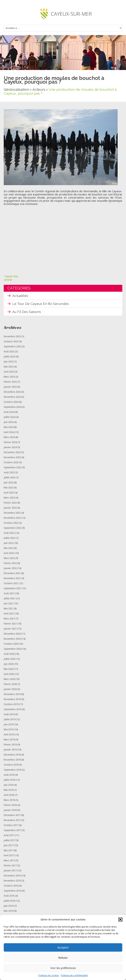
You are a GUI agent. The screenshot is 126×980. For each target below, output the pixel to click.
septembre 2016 (13, 891)
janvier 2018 (10, 810)
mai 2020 (9, 669)
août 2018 (9, 775)
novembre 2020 (12, 639)
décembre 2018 (12, 755)
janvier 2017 (10, 871)
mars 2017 (9, 860)
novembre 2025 (12, 336)
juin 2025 (9, 362)
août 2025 (9, 352)
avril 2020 (9, 674)
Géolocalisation (16, 89)
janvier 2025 (10, 387)
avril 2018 (9, 795)
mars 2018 (9, 800)
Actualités (20, 296)
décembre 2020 (12, 634)
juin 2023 (9, 483)
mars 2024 (9, 437)
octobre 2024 (11, 402)
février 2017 (10, 866)
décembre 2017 (12, 815)
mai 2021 (9, 609)
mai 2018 (9, 790)
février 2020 (10, 684)
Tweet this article (11, 278)
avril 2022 (9, 553)
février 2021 (10, 624)
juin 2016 (9, 906)
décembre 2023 (12, 452)
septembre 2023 (13, 467)
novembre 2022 (12, 518)
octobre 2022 (11, 523)
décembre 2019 (12, 694)
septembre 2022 (13, 528)
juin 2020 (9, 664)
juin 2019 (9, 724)
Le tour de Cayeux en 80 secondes (41, 304)
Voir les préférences (63, 968)
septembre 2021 (13, 588)
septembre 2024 (13, 407)
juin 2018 (9, 785)
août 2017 (9, 835)
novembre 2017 (12, 820)
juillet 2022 (9, 538)
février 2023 (10, 503)
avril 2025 (9, 372)
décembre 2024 (12, 392)
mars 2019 (9, 740)
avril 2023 (9, 493)
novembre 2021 (12, 578)
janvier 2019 (10, 750)
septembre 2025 (13, 346)
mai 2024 (9, 427)
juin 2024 (9, 422)
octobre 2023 (11, 462)
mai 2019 (9, 729)
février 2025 (10, 382)
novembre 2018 (12, 760)
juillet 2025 (9, 357)
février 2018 (10, 805)
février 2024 (10, 442)
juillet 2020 (9, 659)
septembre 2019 (13, 709)
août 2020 (9, 654)
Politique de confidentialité (74, 976)
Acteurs (39, 89)
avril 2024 (9, 432)
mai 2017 (9, 850)
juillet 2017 (9, 840)
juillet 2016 (9, 901)
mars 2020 (9, 679)
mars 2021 (9, 619)
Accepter (63, 948)
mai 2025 (9, 367)
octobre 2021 (11, 583)
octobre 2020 (11, 644)
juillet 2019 (9, 719)
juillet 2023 (9, 477)
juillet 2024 (9, 417)
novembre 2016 (12, 881)
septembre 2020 (13, 649)
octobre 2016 (11, 886)
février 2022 (10, 563)
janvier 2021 (10, 629)
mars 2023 (9, 498)
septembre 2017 (13, 830)
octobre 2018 (11, 765)
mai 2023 (9, 488)
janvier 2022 (10, 568)
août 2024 (9, 412)
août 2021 (9, 593)
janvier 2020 (10, 689)
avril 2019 (9, 734)
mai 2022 (9, 548)
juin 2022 (9, 543)
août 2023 (9, 472)
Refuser (63, 958)
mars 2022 (9, 558)
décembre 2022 (12, 513)
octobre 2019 (11, 704)
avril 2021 (9, 614)
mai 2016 (9, 911)
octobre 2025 (11, 341)
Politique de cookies (49, 976)
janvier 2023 (10, 508)
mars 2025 (9, 377)
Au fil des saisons (27, 312)
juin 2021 (9, 603)
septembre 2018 (13, 770)
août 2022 (9, 533)
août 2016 (9, 896)
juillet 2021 (9, 598)
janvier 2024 (10, 447)
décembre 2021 (12, 573)
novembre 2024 (12, 397)
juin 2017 (9, 845)
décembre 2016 (12, 876)
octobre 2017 (11, 825)
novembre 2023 (12, 457)
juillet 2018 (9, 780)
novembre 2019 (12, 699)
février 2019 (10, 745)
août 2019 (9, 714)
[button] (120, 920)
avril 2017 (9, 855)
